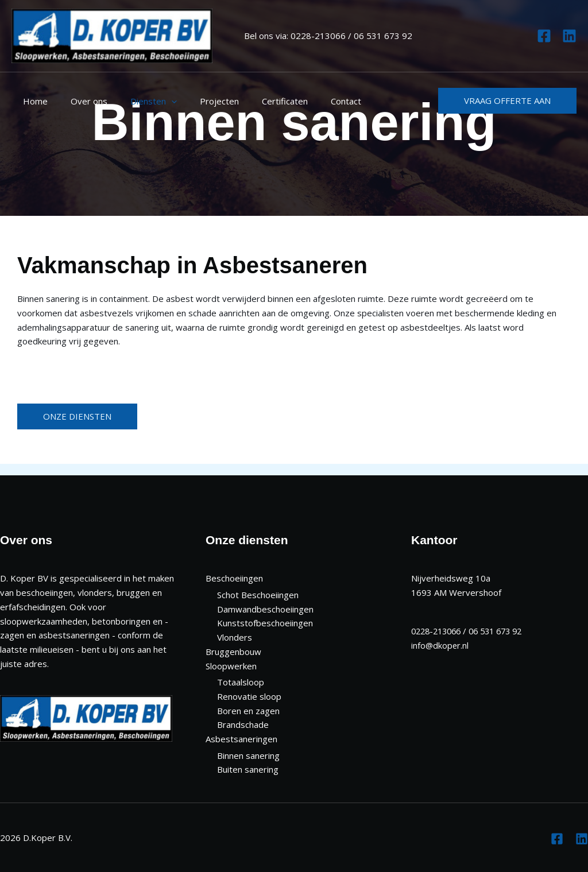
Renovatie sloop (249, 696)
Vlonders (235, 637)
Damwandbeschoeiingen (265, 609)
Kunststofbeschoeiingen (265, 623)
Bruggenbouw (233, 652)
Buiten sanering (248, 769)
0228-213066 (318, 36)
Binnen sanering (248, 755)
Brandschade (243, 724)
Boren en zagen (248, 711)
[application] (157, 101)
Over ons (80, 101)
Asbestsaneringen (241, 739)
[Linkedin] (569, 36)
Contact (314, 101)
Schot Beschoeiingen (258, 595)
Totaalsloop (241, 682)
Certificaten (259, 101)
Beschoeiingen (234, 578)
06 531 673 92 (383, 36)
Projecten (199, 101)
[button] (507, 101)
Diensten (139, 101)
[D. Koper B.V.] (112, 34)
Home (32, 101)
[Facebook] (544, 36)
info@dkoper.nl (440, 645)
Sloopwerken (231, 666)
